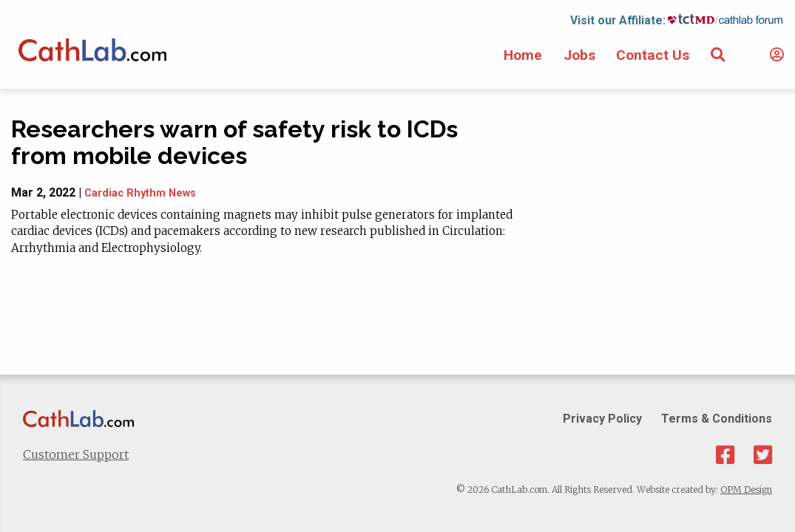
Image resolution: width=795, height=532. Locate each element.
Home (523, 55)
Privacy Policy (602, 419)
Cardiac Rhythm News (140, 193)
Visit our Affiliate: (618, 20)
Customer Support (76, 454)
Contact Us (653, 55)
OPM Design (746, 490)
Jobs (579, 55)
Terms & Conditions (717, 419)
